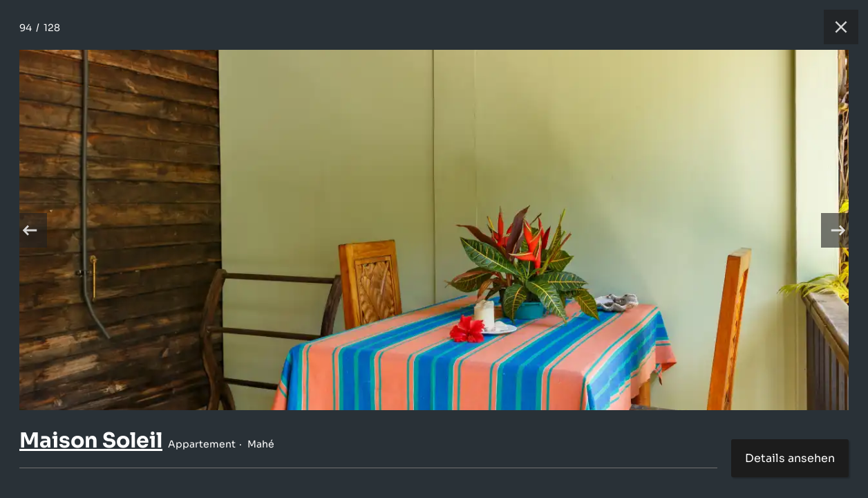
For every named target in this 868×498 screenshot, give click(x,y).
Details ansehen (790, 458)
